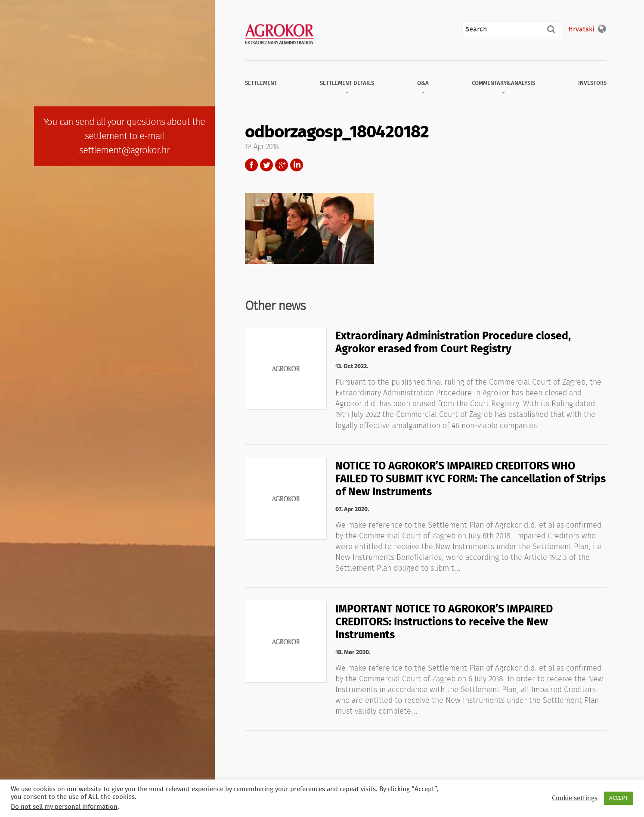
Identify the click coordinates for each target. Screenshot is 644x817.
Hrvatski (581, 29)
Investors (592, 83)
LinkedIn (297, 165)
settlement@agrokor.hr (124, 150)
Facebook (251, 165)
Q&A (423, 83)
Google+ (282, 165)
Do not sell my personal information (64, 807)
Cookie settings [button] (575, 798)
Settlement (261, 83)
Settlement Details (347, 83)
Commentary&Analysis (503, 83)
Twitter (266, 165)
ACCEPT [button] (619, 798)
